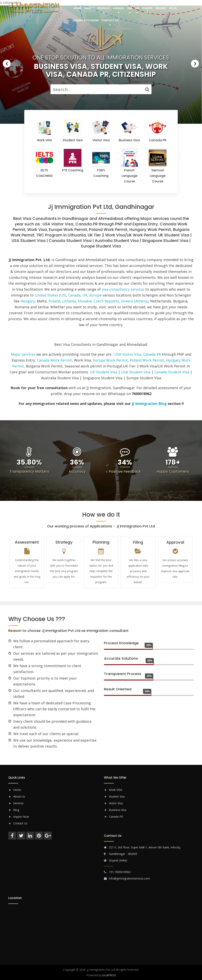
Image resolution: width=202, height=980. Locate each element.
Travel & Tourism (86, 20)
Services (18, 803)
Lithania (69, 301)
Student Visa (117, 796)
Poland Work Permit (147, 360)
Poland (54, 301)
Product (104, 8)
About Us (19, 796)
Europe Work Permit (110, 360)
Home (78, 8)
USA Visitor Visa (128, 354)
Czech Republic (107, 301)
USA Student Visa (136, 372)
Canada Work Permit (54, 360)
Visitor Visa (116, 803)
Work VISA (115, 790)
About (89, 8)
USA (130, 8)
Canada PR (152, 354)
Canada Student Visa (172, 372)
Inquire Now (21, 817)
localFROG (109, 975)
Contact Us (110, 20)
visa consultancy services (123, 289)
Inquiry (161, 8)
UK (137, 8)
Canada (118, 8)
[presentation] (7, 64)
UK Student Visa (103, 372)
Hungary (28, 301)
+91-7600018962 (120, 872)
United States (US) (50, 295)
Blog (173, 8)
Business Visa (118, 810)
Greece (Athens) (135, 301)
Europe (147, 8)
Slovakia (85, 301)
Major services (23, 354)
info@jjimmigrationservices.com (129, 878)
